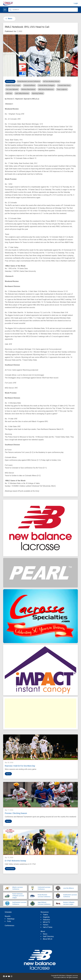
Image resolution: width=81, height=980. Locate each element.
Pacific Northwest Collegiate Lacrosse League (18, 896)
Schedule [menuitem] (8, 912)
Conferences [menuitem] (9, 926)
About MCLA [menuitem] (48, 939)
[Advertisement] (40, 713)
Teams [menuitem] (45, 915)
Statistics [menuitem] (46, 920)
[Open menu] (5, 10)
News (9, 19)
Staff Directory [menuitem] (48, 936)
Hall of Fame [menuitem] (48, 927)
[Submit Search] (10, 10)
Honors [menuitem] (46, 925)
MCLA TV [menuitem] (46, 922)
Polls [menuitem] (9, 921)
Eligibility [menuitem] (46, 917)
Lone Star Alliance (68, 888)
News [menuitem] (45, 934)
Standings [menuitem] (11, 919)
